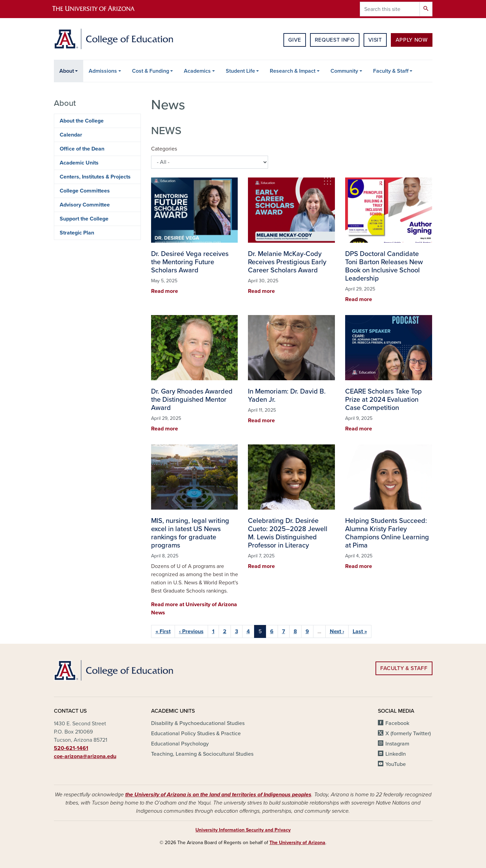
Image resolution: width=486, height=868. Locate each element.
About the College (82, 121)
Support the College (84, 219)
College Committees (85, 191)
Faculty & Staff (391, 71)
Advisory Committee (85, 205)
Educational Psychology (180, 744)
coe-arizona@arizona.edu (85, 756)
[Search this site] (390, 9)
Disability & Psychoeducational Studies (198, 723)
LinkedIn (396, 754)
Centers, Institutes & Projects (95, 177)
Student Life (240, 71)
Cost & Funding (151, 71)
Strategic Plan (77, 233)
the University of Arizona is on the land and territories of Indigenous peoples (218, 795)
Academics (197, 71)
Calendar (71, 135)
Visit (375, 40)
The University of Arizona (297, 843)
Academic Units (79, 163)
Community (344, 71)
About (67, 71)
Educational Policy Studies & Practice (196, 734)
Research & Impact (293, 71)
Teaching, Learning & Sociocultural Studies (202, 754)
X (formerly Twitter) (408, 734)
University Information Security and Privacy (243, 830)
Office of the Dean (82, 149)
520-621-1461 (71, 748)
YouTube (396, 764)
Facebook (397, 723)
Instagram (397, 744)
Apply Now (412, 40)
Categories (164, 149)
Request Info (335, 40)
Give (295, 40)
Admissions (103, 71)
